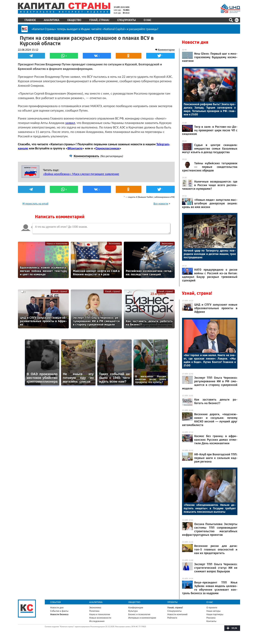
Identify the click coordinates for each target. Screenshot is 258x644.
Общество (74, 20)
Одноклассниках (108, 148)
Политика (94, 611)
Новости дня (195, 42)
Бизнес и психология (139, 614)
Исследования (97, 621)
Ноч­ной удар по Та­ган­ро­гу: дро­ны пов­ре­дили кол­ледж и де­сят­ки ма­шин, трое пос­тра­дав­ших (210, 254)
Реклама (211, 618)
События (55, 602)
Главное (30, 20)
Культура (133, 611)
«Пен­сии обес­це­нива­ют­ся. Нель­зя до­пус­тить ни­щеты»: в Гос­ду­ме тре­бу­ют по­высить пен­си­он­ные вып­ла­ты (210, 508)
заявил (70, 123)
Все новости (161, 204)
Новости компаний (177, 614)
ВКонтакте (75, 148)
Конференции (136, 608)
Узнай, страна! (99, 20)
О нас (147, 20)
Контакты (211, 621)
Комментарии (166, 50)
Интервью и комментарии (142, 618)
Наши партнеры (215, 614)
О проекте (212, 608)
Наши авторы (213, 611)
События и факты (59, 611)
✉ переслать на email (35, 204)
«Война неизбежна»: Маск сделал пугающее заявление (81, 174)
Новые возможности (100, 618)
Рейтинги (172, 618)
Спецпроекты (127, 20)
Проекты (172, 602)
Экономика (114, 244)
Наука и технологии (57, 244)
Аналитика (52, 20)
